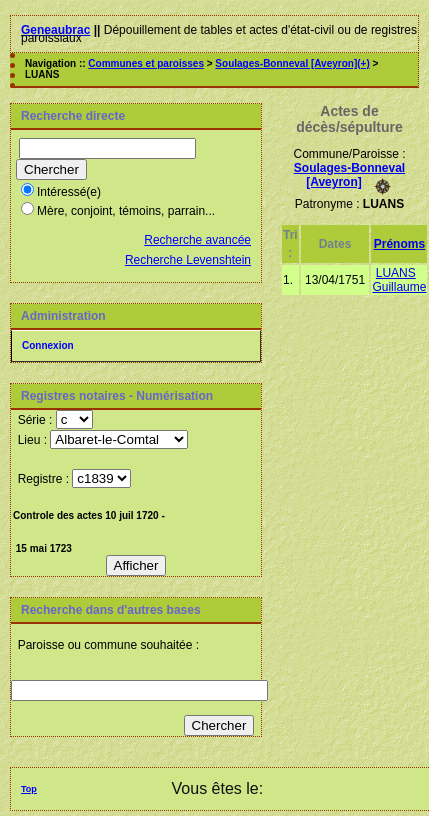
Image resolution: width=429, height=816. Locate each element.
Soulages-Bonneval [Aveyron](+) (292, 63)
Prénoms (399, 244)
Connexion (48, 345)
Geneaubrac (55, 30)
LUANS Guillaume (399, 280)
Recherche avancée (197, 240)
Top (29, 789)
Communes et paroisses (146, 63)
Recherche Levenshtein (188, 260)
